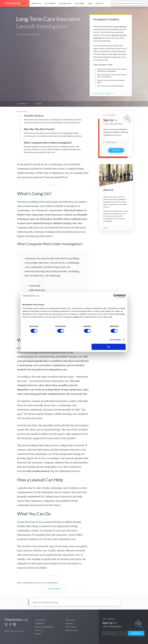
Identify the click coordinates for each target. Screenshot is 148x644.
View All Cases (41, 620)
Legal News (80, 3)
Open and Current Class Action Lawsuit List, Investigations (112, 76)
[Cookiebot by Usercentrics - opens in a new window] (115, 296)
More (106, 228)
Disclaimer (69, 623)
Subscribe (116, 150)
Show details (115, 340)
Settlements (50, 3)
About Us (100, 3)
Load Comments (53, 589)
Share (38, 104)
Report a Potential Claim (44, 627)
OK (109, 347)
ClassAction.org (119, 26)
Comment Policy (72, 630)
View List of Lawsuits (103, 93)
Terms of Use (70, 620)
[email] (116, 142)
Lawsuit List (36, 3)
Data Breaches (65, 3)
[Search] (129, 3)
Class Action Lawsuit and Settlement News (111, 81)
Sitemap (38, 634)
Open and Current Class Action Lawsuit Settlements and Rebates (112, 70)
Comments (22, 104)
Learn (90, 3)
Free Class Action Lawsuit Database (111, 86)
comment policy (52, 583)
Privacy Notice (71, 627)
